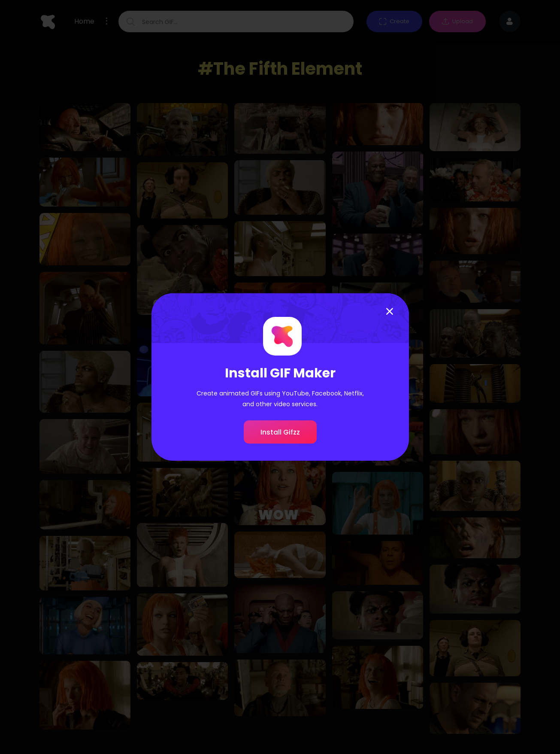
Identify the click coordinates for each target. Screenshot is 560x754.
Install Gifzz (280, 432)
